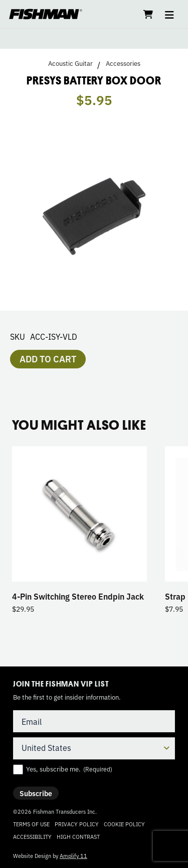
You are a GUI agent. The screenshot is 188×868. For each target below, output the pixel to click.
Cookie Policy (124, 824)
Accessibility (32, 836)
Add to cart (48, 358)
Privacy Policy (77, 824)
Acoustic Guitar (70, 63)
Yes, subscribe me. (69, 769)
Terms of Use (31, 824)
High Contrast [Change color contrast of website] (78, 837)
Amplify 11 (73, 855)
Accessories (123, 63)
